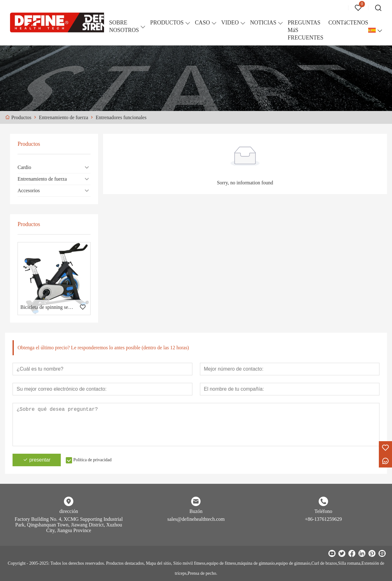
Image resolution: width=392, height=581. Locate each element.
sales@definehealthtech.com (196, 519)
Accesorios (29, 190)
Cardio (24, 167)
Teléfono (324, 511)
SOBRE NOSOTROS (124, 26)
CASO (202, 23)
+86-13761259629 (323, 519)
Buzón (196, 511)
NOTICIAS (263, 23)
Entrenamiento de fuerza (42, 179)
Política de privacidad (92, 460)
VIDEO (230, 23)
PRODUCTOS (167, 23)
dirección (69, 511)
